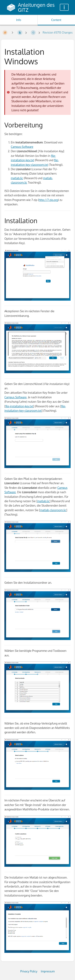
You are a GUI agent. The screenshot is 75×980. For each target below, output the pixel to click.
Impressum (48, 971)
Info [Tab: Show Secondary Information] (19, 20)
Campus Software (15, 397)
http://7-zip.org (48, 200)
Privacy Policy (29, 971)
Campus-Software (22, 147)
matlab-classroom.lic (53, 510)
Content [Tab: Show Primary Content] (56, 20)
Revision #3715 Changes (58, 32)
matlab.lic (17, 178)
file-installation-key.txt (19, 406)
